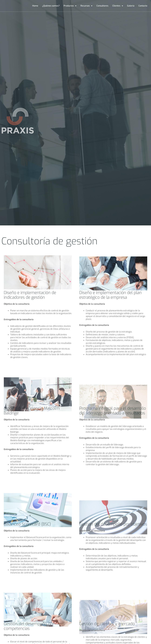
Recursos (86, 6)
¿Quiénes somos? (51, 6)
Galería (131, 6)
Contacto (143, 6)
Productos (70, 6)
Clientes (118, 6)
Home (35, 6)
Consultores (102, 6)
